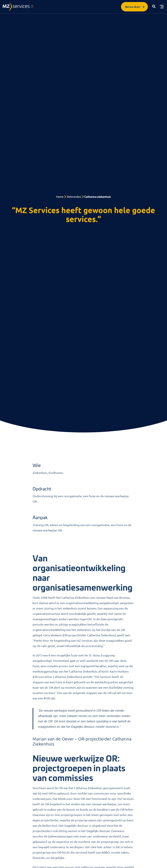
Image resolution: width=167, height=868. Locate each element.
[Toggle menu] (162, 7)
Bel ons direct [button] (135, 7)
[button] (154, 7)
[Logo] (18, 7)
